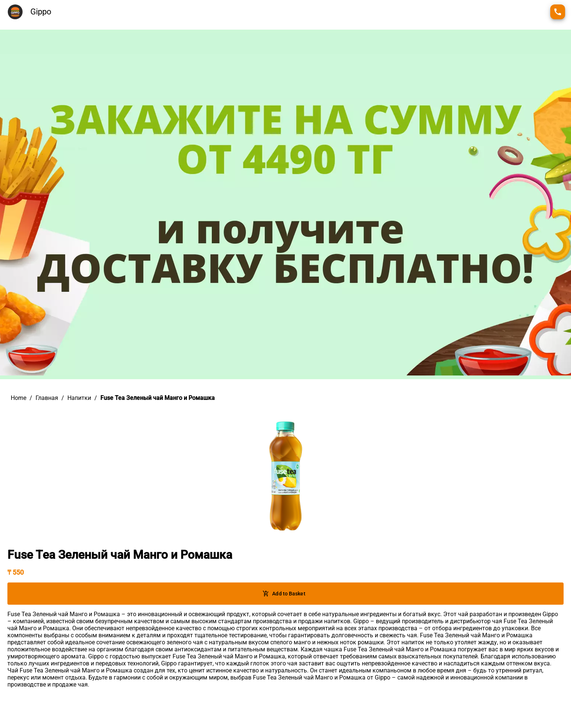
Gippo (41, 12)
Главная (47, 398)
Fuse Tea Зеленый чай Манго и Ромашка (158, 398)
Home (19, 398)
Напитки (79, 398)
